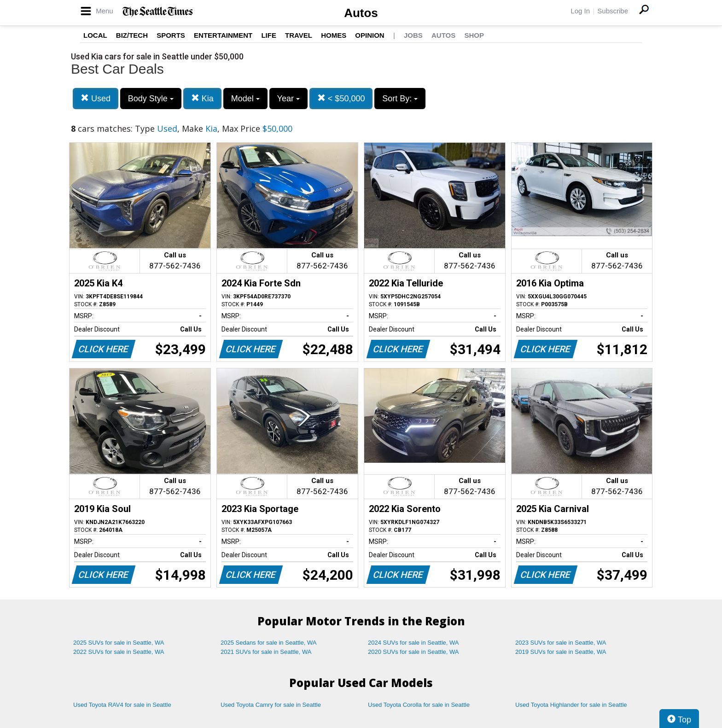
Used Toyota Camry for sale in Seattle (271, 705)
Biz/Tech (132, 35)
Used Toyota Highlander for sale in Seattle (571, 705)
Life (269, 35)
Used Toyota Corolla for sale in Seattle (419, 705)
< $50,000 (341, 98)
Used (96, 98)
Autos (361, 13)
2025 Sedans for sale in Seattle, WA (268, 643)
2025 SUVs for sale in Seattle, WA (119, 643)
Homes (334, 35)
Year (288, 99)
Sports (171, 35)
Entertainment (223, 35)
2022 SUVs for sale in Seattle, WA (119, 652)
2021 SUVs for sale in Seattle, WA (266, 652)
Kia (202, 98)
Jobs (413, 35)
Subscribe (613, 11)
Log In (580, 11)
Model (245, 99)
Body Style (151, 99)
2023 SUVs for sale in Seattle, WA (561, 643)
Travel (299, 35)
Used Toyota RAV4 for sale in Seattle (122, 705)
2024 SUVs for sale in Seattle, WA (413, 643)
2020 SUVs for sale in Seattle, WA (413, 652)
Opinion (370, 35)
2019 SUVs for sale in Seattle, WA (561, 652)
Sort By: (400, 99)
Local (95, 35)
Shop (474, 35)
